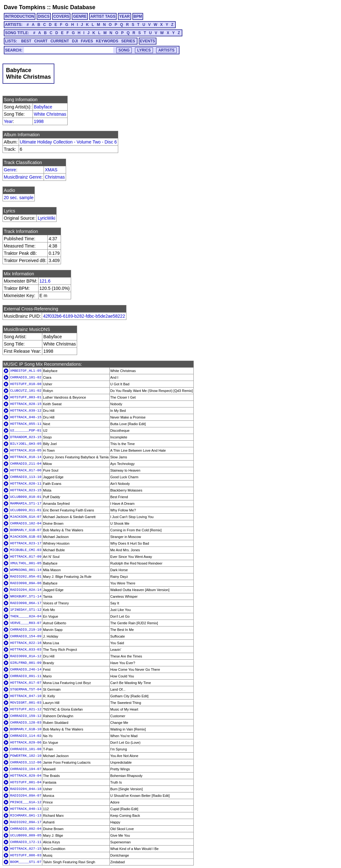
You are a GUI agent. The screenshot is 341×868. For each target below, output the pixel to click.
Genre (10, 170)
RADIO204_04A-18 (26, 789)
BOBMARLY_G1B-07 (26, 530)
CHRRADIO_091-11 (26, 676)
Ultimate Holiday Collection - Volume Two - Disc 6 (68, 142)
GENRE (80, 16)
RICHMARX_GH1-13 (26, 816)
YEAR (124, 16)
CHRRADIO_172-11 (26, 842)
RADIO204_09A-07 (26, 796)
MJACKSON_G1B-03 (26, 537)
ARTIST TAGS (103, 16)
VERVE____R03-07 (26, 623)
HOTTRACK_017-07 (26, 683)
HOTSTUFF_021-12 (26, 709)
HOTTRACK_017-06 (26, 470)
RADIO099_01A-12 (26, 656)
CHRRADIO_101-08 (26, 749)
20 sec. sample (19, 198)
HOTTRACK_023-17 (26, 543)
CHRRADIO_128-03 (26, 723)
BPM (138, 16)
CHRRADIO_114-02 (26, 736)
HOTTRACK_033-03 (26, 650)
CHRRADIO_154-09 (26, 636)
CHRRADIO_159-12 (26, 716)
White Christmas (50, 114)
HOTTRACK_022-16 (26, 643)
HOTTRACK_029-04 (26, 776)
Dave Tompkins (25, 7)
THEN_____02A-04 (26, 616)
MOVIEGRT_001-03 (26, 703)
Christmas (55, 177)
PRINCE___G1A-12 (26, 802)
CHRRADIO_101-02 (26, 377)
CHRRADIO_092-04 (26, 829)
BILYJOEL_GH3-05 (26, 444)
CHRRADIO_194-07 (26, 769)
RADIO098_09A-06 (26, 583)
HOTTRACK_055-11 (26, 424)
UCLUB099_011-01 (26, 510)
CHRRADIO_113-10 (26, 477)
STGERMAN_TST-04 (26, 689)
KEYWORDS (107, 41)
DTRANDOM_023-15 (26, 437)
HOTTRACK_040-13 (26, 809)
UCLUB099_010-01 (26, 497)
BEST (26, 41)
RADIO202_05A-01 (26, 577)
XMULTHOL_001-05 (26, 563)
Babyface (43, 107)
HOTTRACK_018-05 (26, 450)
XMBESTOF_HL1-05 (26, 371)
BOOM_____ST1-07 (26, 862)
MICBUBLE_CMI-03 (26, 550)
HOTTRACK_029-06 (26, 743)
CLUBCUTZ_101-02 (26, 391)
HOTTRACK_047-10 (26, 696)
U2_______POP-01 (26, 431)
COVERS (61, 16)
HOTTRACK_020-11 (26, 484)
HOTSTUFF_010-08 (26, 384)
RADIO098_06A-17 (26, 603)
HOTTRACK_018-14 (26, 457)
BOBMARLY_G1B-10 (26, 729)
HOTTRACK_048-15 (26, 417)
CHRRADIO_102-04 (26, 523)
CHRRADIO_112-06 (26, 762)
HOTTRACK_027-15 (26, 849)
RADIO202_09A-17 (26, 822)
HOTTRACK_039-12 (26, 411)
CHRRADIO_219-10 (26, 630)
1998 (39, 121)
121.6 (45, 281)
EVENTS (148, 41)
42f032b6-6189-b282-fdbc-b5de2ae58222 (84, 316)
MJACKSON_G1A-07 (26, 517)
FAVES (87, 41)
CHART (41, 41)
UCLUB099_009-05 (26, 835)
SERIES (128, 41)
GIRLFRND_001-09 (26, 663)
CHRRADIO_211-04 (26, 464)
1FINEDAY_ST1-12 (26, 610)
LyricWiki (46, 218)
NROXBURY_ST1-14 (26, 596)
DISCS (44, 16)
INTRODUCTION (20, 16)
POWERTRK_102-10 (26, 756)
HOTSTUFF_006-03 (26, 855)
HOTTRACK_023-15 (26, 490)
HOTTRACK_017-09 (26, 557)
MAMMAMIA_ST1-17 (26, 504)
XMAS (51, 170)
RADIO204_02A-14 (26, 590)
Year (8, 121)
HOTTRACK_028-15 (26, 404)
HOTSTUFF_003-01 (26, 397)
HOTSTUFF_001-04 (26, 782)
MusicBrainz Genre (23, 177)
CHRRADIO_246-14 (26, 669)
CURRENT (60, 41)
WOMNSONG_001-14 (26, 570)
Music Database (74, 7)
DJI (75, 41)
